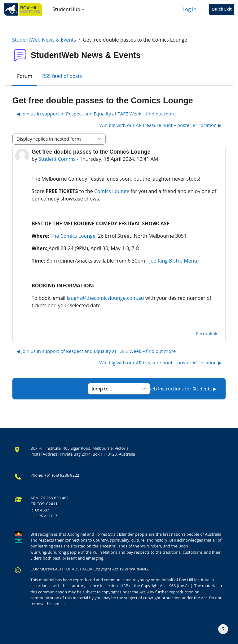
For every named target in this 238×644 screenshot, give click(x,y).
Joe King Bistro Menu (173, 261)
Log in (190, 9)
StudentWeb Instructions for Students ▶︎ (173, 389)
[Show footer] (223, 629)
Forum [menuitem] (25, 76)
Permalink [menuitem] (207, 333)
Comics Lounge (112, 191)
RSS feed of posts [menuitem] (62, 76)
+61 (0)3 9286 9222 (62, 475)
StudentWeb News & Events (44, 40)
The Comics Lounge (73, 236)
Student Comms (57, 159)
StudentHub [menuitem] (66, 9)
